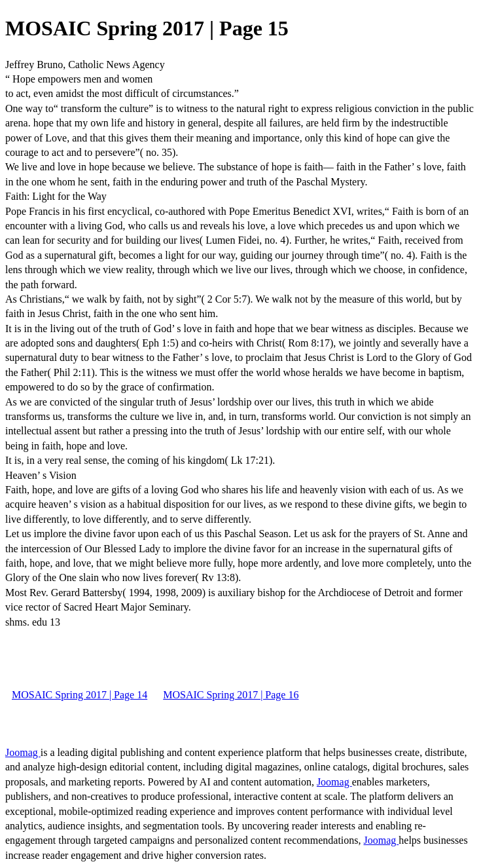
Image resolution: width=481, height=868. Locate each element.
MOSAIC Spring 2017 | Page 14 (80, 695)
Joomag (23, 752)
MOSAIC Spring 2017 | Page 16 (231, 695)
